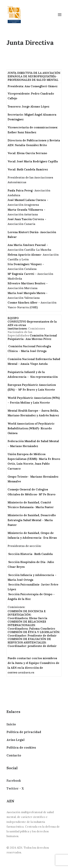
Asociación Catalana (22, 269)
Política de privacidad (24, 732)
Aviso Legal (16, 740)
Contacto (14, 755)
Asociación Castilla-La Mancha (29, 250)
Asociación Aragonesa (23, 205)
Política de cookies (21, 748)
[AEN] (14, 15)
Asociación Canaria (21, 224)
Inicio (11, 724)
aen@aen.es (26, 672)
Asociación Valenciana (24, 298)
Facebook (14, 781)
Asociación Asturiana (23, 214)
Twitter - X (15, 788)
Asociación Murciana (23, 288)
